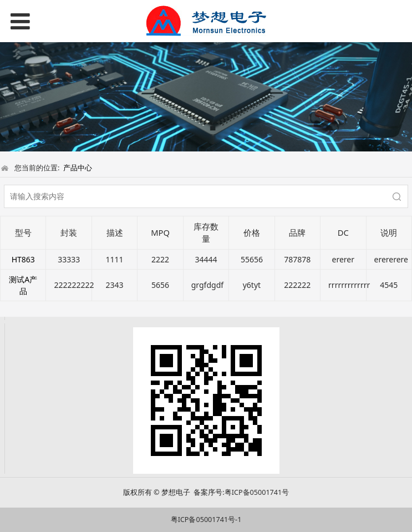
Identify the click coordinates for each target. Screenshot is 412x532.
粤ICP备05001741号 (257, 492)
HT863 (23, 259)
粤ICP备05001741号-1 (206, 520)
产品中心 (78, 168)
